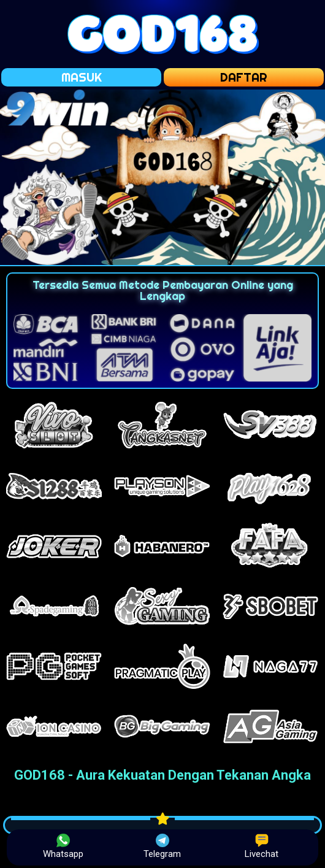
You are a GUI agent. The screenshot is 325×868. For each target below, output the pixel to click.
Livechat (262, 847)
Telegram (162, 847)
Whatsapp (63, 847)
